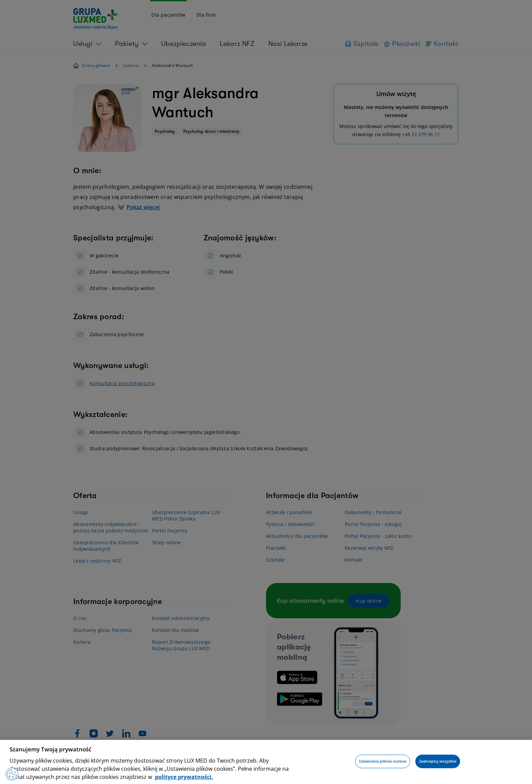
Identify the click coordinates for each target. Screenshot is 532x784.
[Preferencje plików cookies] (12, 774)
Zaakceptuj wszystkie (438, 761)
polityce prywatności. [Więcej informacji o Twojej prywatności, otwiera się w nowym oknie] (183, 777)
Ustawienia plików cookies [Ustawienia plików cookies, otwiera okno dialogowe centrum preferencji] (383, 761)
